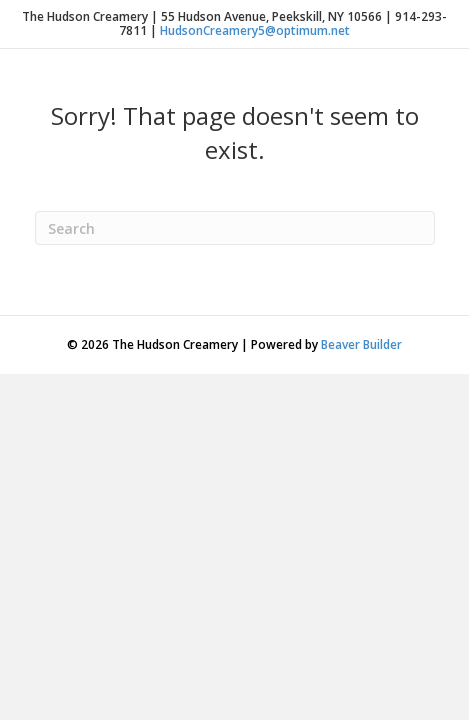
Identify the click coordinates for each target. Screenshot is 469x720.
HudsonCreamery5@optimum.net (255, 30)
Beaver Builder (361, 344)
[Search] (235, 228)
